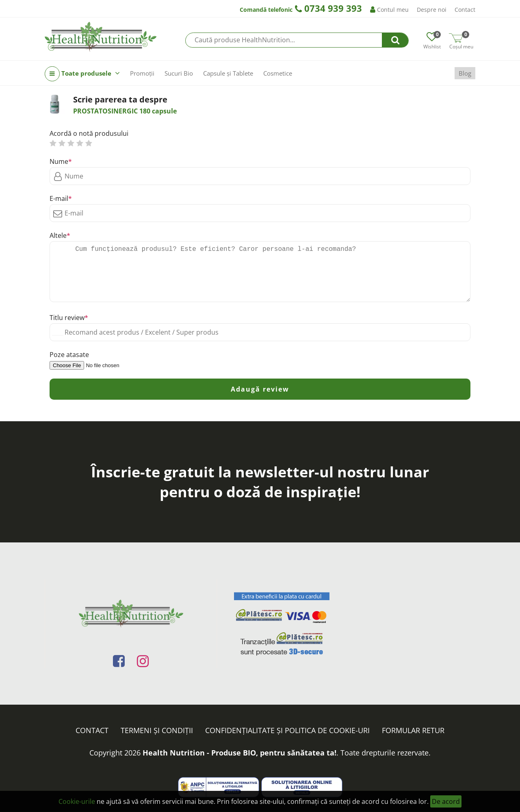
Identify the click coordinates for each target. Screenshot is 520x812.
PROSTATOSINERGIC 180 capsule (125, 111)
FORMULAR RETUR (413, 730)
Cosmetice (278, 73)
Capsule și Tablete (228, 73)
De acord (446, 801)
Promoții (142, 73)
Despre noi (432, 10)
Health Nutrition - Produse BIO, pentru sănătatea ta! (239, 753)
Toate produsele (82, 74)
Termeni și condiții (157, 730)
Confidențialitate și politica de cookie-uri (287, 730)
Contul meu (389, 10)
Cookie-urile (77, 801)
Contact (465, 10)
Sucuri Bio (179, 73)
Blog (465, 73)
